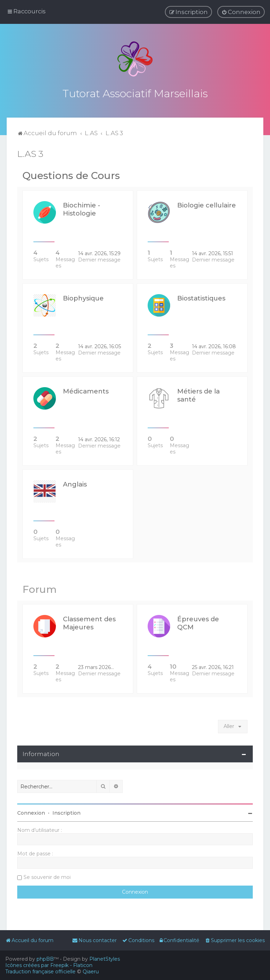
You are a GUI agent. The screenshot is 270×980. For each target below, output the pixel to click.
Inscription (66, 812)
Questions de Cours (71, 175)
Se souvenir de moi (47, 876)
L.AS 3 (30, 153)
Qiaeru (91, 972)
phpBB (45, 959)
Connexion (31, 812)
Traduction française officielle (40, 972)
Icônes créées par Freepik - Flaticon (49, 965)
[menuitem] (241, 12)
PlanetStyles (105, 959)
